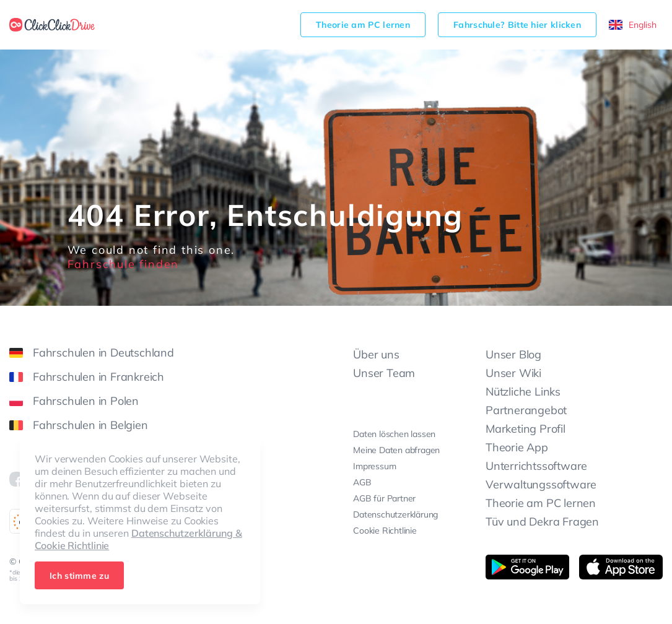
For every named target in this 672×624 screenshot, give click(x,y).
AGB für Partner (384, 498)
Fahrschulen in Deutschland (92, 353)
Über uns (376, 354)
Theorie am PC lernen (363, 25)
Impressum (374, 466)
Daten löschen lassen (394, 434)
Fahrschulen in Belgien (79, 425)
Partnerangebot (526, 410)
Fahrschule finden (124, 264)
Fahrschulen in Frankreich (87, 377)
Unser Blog (513, 354)
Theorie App (517, 447)
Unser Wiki (513, 373)
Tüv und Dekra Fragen (542, 522)
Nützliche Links (523, 392)
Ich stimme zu (79, 576)
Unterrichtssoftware (536, 466)
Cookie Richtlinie (385, 531)
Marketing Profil (526, 429)
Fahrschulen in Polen (74, 401)
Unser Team (384, 373)
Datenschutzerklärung (395, 514)
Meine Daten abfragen (396, 450)
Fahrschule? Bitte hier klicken (517, 25)
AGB (362, 482)
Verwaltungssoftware (541, 484)
